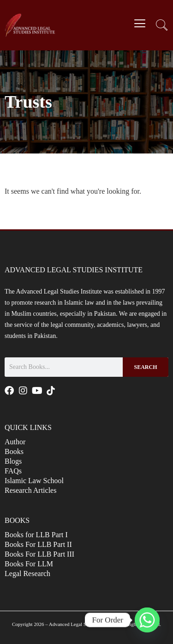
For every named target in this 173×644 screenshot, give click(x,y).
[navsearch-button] (161, 26)
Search (145, 367)
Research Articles (30, 490)
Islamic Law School (34, 481)
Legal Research (27, 573)
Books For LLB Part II (38, 544)
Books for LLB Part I (36, 535)
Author (15, 442)
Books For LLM (29, 564)
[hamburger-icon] (140, 25)
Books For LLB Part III (39, 554)
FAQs (13, 471)
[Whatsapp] (147, 620)
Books (14, 451)
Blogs (13, 461)
